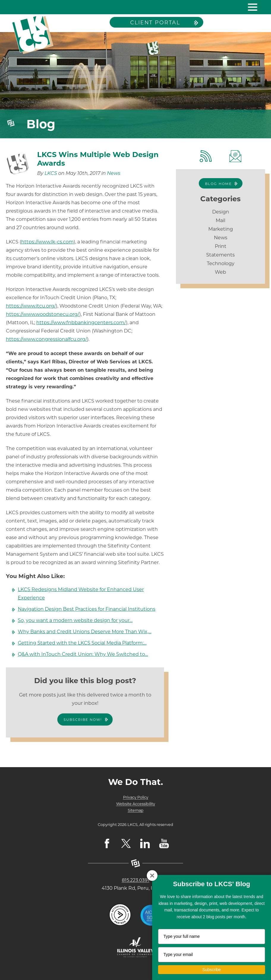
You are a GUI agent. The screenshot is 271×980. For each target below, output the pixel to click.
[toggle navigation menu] (250, 7)
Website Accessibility (136, 804)
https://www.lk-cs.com (47, 242)
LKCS (51, 173)
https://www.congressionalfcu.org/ (47, 339)
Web (220, 272)
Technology (221, 263)
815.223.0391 (135, 880)
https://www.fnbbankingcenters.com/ (81, 323)
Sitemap (136, 810)
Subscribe (212, 970)
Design (221, 212)
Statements (220, 255)
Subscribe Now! (83, 720)
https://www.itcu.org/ (31, 306)
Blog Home (218, 184)
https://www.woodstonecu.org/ (43, 314)
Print (221, 246)
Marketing (221, 229)
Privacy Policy (135, 797)
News (114, 173)
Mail (220, 220)
